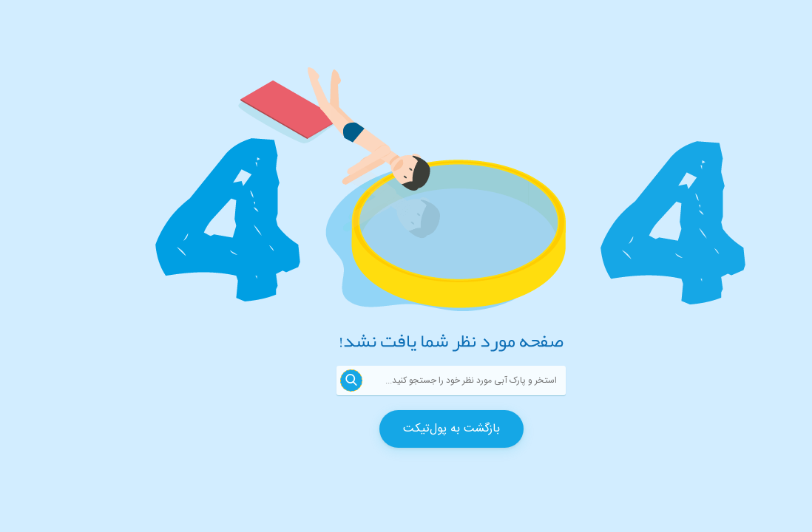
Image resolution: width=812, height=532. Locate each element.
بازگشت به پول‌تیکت (406, 429)
